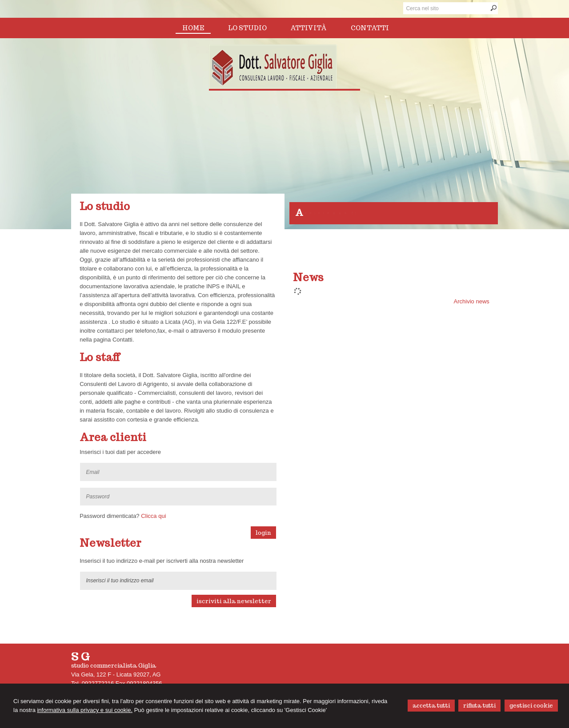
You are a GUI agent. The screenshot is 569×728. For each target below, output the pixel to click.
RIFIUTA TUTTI (479, 706)
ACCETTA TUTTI (431, 706)
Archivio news (472, 301)
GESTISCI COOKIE (531, 706)
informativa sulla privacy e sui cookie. (85, 710)
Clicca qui (153, 516)
